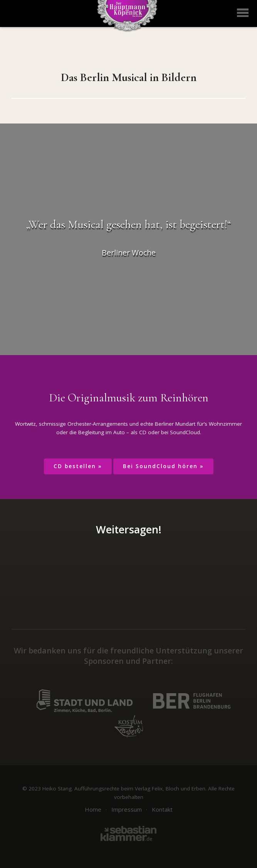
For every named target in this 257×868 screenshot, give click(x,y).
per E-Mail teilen (172, 569)
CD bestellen (75, 466)
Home (93, 809)
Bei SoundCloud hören (160, 466)
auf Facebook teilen (85, 569)
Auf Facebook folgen (90, 606)
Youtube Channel (167, 606)
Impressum (127, 809)
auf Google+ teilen (143, 569)
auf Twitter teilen (114, 569)
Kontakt (162, 809)
